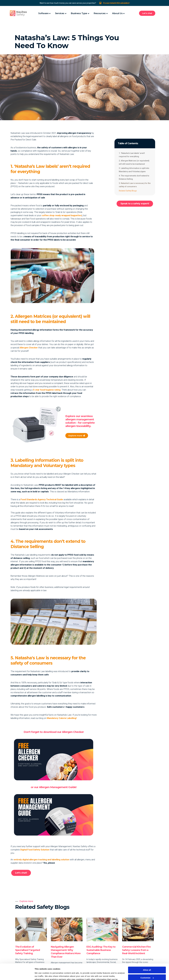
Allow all (147, 955)
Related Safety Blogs (128, 191)
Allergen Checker (29, 348)
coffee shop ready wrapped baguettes (62, 215)
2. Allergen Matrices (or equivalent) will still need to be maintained (134, 162)
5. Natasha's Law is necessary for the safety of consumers (135, 185)
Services (60, 13)
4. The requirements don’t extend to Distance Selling (134, 177)
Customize (147, 963)
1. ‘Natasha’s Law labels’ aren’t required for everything (132, 155)
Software (43, 13)
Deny (147, 970)
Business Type (79, 13)
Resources (100, 13)
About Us (117, 13)
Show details (41, 975)
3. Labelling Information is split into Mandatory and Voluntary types (134, 170)
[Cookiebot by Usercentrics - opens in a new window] (17, 975)
